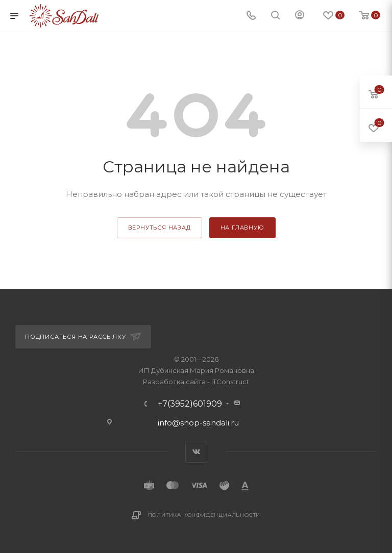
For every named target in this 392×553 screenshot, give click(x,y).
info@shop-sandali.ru (198, 423)
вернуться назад (160, 228)
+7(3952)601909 (190, 404)
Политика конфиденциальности (204, 515)
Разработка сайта (174, 382)
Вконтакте (196, 452)
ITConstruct (230, 382)
